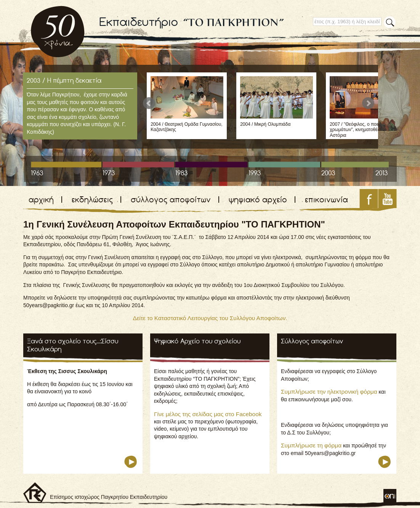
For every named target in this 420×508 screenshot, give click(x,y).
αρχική (41, 200)
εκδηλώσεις (92, 200)
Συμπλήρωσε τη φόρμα (311, 445)
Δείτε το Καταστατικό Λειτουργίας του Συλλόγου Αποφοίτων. (210, 318)
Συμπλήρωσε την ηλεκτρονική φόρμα (329, 392)
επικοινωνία (326, 200)
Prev (149, 103)
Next (368, 103)
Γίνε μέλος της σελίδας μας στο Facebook (208, 414)
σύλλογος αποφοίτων (171, 200)
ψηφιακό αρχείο (258, 200)
